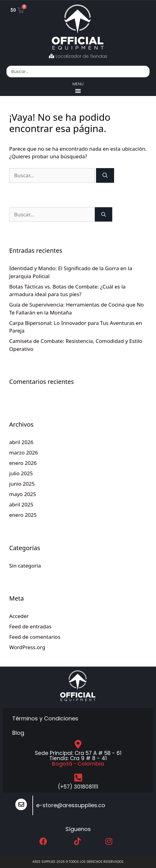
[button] (78, 91)
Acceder (19, 616)
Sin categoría (25, 566)
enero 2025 (23, 515)
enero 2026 (23, 463)
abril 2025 (21, 504)
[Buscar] (105, 175)
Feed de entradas (30, 626)
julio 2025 (21, 473)
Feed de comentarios (35, 637)
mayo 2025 (23, 494)
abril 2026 (21, 442)
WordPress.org (27, 647)
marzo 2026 (24, 452)
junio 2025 (22, 484)
